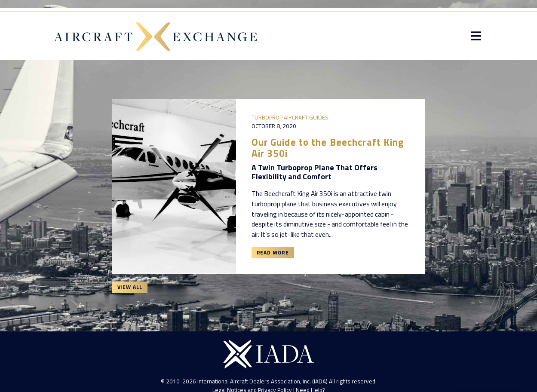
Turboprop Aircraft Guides (290, 117)
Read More (273, 253)
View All (130, 287)
